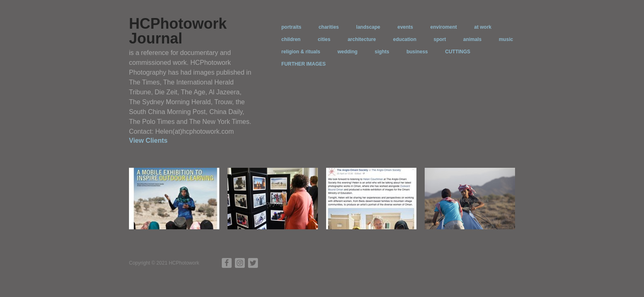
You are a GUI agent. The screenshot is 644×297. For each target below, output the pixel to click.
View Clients (148, 141)
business (417, 52)
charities (329, 27)
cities (324, 39)
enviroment (444, 27)
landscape (368, 27)
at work (483, 27)
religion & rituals (301, 52)
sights (382, 52)
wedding (348, 52)
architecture (362, 39)
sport (440, 39)
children (291, 39)
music (506, 39)
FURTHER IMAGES (304, 64)
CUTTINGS (458, 52)
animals (473, 39)
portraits (291, 27)
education (405, 39)
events (405, 27)
